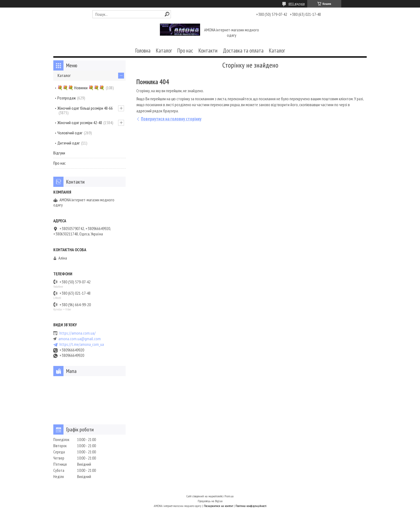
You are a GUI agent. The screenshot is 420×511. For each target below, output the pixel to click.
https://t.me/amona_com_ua (82, 344)
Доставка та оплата (243, 51)
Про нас (185, 51)
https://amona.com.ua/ (78, 333)
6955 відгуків (297, 4)
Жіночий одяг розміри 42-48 (80, 123)
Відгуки (59, 153)
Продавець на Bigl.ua (210, 501)
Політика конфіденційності (251, 506)
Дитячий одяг (69, 143)
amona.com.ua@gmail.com (80, 339)
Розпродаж (67, 98)
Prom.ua (229, 496)
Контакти (208, 51)
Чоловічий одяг (70, 133)
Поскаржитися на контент (218, 506)
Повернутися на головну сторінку (171, 119)
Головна (143, 51)
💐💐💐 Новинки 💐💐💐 (81, 88)
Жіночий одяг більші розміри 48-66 (85, 108)
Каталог (164, 51)
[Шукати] (167, 14)
